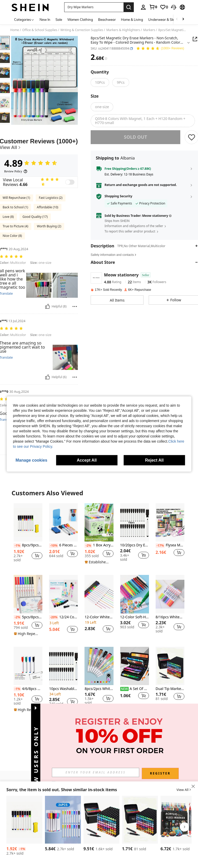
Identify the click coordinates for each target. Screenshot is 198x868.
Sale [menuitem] (59, 20)
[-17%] (160, 546)
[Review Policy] (16, 171)
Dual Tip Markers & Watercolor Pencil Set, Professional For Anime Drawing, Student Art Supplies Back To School (170, 689)
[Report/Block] (75, 306)
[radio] (100, 82)
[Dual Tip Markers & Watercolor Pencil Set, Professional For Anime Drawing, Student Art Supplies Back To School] (170, 666)
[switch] (70, 182)
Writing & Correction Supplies (82, 30)
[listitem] (28, 535)
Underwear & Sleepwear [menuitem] (167, 20)
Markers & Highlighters (123, 30)
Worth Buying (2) (49, 226)
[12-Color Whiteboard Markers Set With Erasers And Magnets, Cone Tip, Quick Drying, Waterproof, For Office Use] (99, 594)
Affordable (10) (47, 207)
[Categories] (24, 19)
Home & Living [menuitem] (132, 20)
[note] (98, 562)
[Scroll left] (177, 19)
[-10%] (54, 546)
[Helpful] (48, 306)
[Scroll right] (183, 19)
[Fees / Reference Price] (106, 59)
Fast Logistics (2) (51, 198)
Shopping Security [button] (118, 200)
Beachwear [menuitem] (107, 20)
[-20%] (54, 617)
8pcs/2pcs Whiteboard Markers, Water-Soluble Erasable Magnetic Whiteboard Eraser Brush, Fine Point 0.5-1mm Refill (99, 689)
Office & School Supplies (40, 30)
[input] (96, 772)
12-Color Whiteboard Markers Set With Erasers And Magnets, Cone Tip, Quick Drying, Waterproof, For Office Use (99, 617)
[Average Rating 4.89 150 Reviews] (160, 49)
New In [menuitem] (45, 20)
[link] (153, 7)
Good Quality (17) (35, 217)
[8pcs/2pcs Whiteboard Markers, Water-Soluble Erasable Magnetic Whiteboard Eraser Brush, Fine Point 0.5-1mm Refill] (99, 666)
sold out (135, 141)
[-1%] (17, 546)
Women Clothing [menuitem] (80, 20)
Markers (149, 30)
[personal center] (143, 7)
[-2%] (88, 546)
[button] (94, 7)
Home (15, 30)
